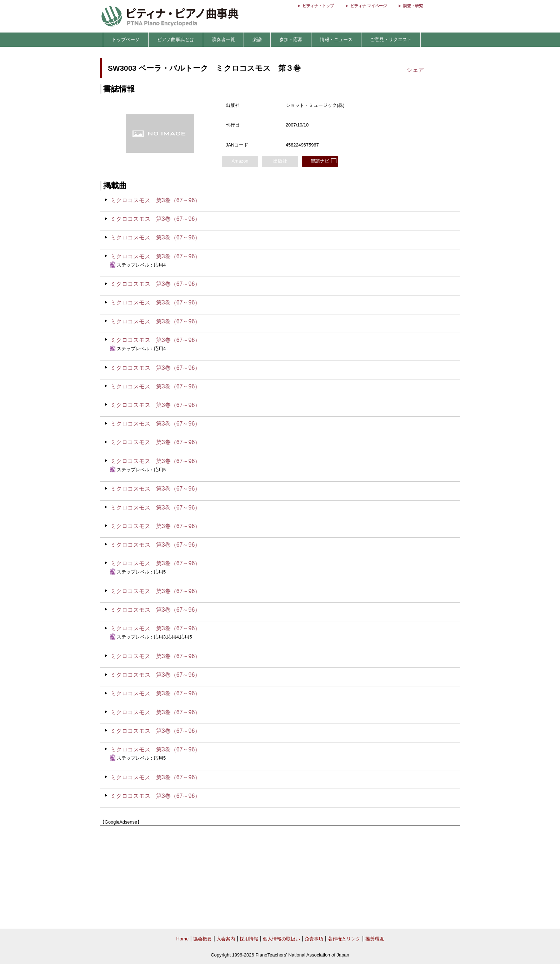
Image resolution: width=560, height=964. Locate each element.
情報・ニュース (336, 39)
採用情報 (249, 939)
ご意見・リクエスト (391, 39)
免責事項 (314, 939)
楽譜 (257, 39)
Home (182, 939)
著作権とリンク (344, 939)
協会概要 (202, 939)
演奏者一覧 (223, 39)
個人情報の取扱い (281, 939)
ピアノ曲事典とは (176, 39)
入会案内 (226, 939)
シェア (415, 70)
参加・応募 (291, 39)
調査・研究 (413, 6)
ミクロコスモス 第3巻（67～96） (156, 200)
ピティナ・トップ (318, 6)
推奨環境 (375, 939)
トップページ (126, 39)
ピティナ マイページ (369, 6)
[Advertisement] (280, 877)
